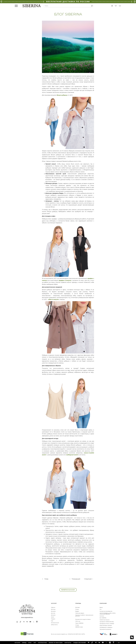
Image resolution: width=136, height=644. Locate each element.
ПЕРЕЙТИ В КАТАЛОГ (68, 590)
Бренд (101, 607)
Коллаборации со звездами (106, 627)
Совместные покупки (105, 620)
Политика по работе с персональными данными (84, 616)
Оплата (77, 609)
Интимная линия (55, 623)
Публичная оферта (80, 613)
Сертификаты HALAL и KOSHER (107, 624)
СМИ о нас (78, 621)
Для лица (53, 609)
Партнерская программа (105, 629)
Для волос (53, 611)
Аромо (53, 617)
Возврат (77, 611)
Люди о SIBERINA (79, 623)
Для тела (53, 613)
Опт (101, 609)
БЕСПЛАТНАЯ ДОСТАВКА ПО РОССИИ (68, 2)
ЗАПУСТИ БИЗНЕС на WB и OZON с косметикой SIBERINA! (108, 614)
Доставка (77, 607)
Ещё (52, 621)
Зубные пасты (54, 625)
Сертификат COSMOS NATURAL (107, 622)
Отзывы (77, 625)
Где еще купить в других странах (83, 619)
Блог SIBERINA (103, 618)
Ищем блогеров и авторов (106, 626)
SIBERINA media (79, 627)
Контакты (102, 616)
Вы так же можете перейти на (68, 634)
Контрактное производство (106, 611)
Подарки (53, 619)
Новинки (53, 607)
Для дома (53, 615)
